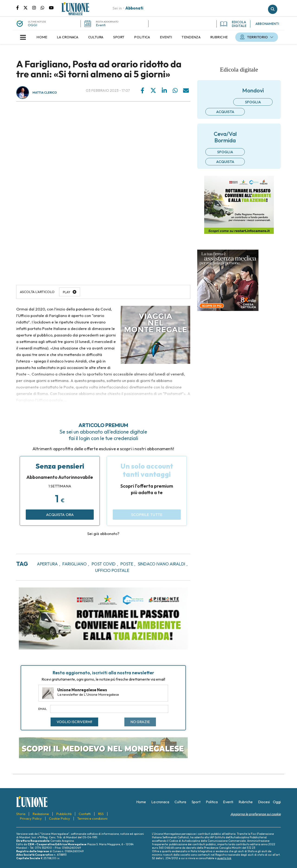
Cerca (273, 9)
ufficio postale (112, 570)
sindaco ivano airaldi (161, 564)
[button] (23, 37)
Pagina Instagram (36, 7)
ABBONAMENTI (267, 24)
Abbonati (134, 8)
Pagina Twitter (28, 7)
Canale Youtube (51, 7)
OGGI (32, 25)
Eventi (101, 25)
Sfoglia (253, 102)
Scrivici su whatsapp (45, 7)
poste (127, 564)
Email (43, 709)
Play (67, 292)
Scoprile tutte (147, 514)
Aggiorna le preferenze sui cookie (256, 814)
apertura (47, 564)
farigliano (75, 564)
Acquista (225, 112)
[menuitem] (42, 37)
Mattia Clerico (45, 93)
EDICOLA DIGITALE (233, 24)
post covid (104, 564)
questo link (224, 858)
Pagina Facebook (20, 7)
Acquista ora (60, 514)
